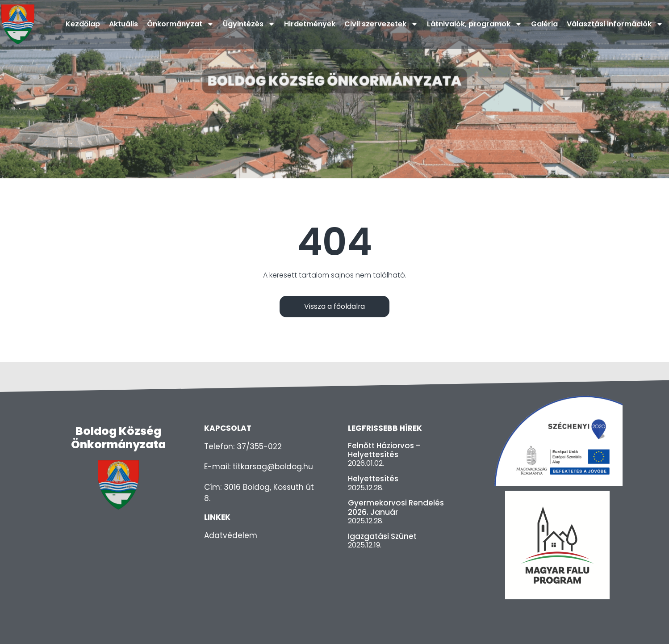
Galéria (544, 24)
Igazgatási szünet (382, 536)
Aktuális (123, 24)
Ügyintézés (249, 24)
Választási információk (615, 24)
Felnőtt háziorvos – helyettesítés (384, 450)
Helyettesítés (373, 479)
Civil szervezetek (381, 24)
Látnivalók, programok (475, 24)
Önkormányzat (180, 24)
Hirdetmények (310, 24)
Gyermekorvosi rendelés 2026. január (396, 508)
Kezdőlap (83, 24)
